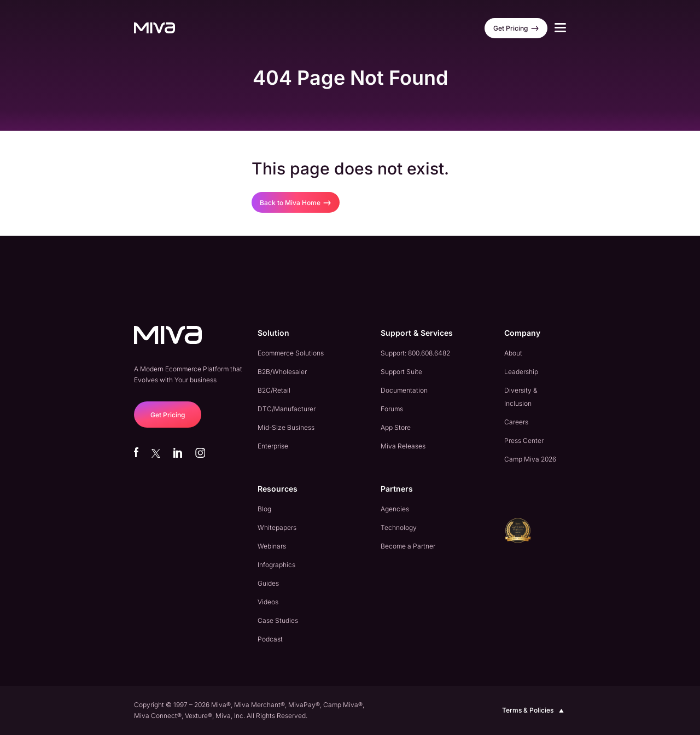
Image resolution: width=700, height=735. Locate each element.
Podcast (270, 639)
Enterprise (273, 446)
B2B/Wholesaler (282, 372)
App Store (396, 427)
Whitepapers (277, 527)
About (513, 353)
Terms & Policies (534, 710)
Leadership (521, 372)
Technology (399, 527)
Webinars (272, 546)
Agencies (395, 509)
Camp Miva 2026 (530, 459)
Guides (268, 583)
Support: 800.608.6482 (415, 353)
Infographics (276, 565)
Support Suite (401, 372)
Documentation (404, 390)
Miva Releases (403, 446)
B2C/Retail (274, 390)
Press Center (524, 441)
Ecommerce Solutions (291, 353)
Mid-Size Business (286, 427)
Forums (392, 409)
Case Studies (278, 620)
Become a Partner (408, 546)
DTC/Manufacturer (287, 409)
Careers (516, 422)
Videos (268, 602)
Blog (264, 509)
